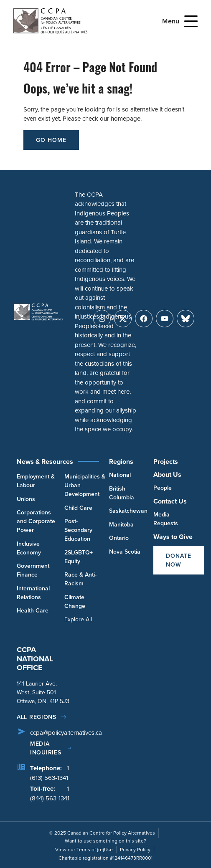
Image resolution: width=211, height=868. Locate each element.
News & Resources (45, 462)
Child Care (78, 508)
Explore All (78, 619)
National (120, 475)
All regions (37, 717)
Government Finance (33, 570)
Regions (121, 462)
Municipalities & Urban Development (85, 485)
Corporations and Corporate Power (36, 521)
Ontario (119, 538)
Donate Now (179, 560)
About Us (167, 474)
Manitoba (121, 524)
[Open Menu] (191, 21)
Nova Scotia (125, 552)
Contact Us (170, 501)
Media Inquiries (46, 748)
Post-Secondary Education (78, 530)
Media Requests (166, 519)
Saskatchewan (128, 511)
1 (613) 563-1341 (50, 773)
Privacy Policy (135, 850)
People (163, 488)
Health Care (33, 610)
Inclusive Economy (29, 548)
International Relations (33, 593)
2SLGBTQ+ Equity (79, 557)
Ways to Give (173, 537)
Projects (166, 462)
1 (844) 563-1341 (50, 793)
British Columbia (122, 493)
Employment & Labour (36, 481)
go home (51, 140)
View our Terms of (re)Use (84, 850)
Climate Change (75, 601)
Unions (26, 499)
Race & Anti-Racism (80, 579)
